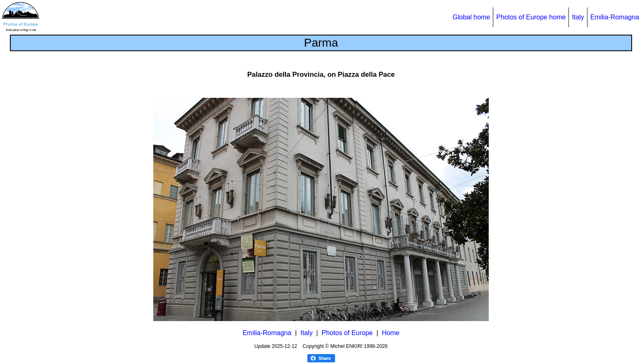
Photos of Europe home (531, 17)
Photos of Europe (347, 333)
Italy (578, 17)
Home (391, 333)
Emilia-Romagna (615, 17)
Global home (472, 17)
